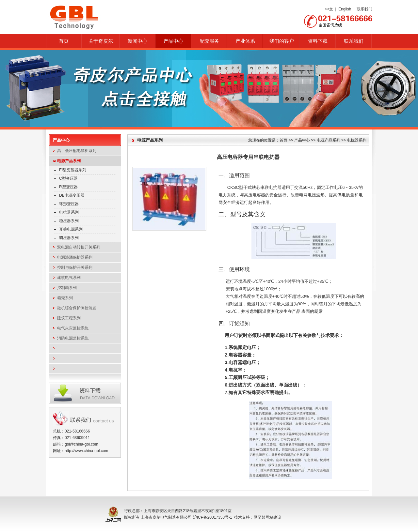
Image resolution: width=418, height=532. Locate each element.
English (345, 9)
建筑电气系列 (69, 278)
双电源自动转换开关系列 (79, 247)
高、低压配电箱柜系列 (77, 151)
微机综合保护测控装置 (77, 308)
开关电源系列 (71, 229)
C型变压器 (68, 178)
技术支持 (242, 517)
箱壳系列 (65, 298)
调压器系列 (69, 238)
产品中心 (302, 140)
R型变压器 (68, 187)
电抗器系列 (69, 212)
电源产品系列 (69, 161)
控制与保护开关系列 (75, 267)
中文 (329, 9)
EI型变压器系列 (73, 170)
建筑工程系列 (69, 318)
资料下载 (318, 41)
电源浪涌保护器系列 (75, 257)
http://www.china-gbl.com (86, 451)
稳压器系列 (69, 221)
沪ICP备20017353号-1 (213, 517)
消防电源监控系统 (73, 338)
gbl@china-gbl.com (81, 444)
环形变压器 (69, 204)
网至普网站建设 (267, 517)
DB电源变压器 (72, 195)
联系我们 (364, 9)
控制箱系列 (67, 288)
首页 (64, 41)
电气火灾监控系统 (73, 328)
